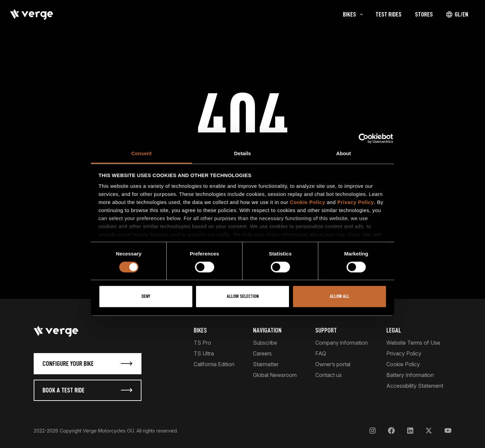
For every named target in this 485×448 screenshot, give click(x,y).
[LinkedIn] (410, 431)
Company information (342, 343)
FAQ (321, 353)
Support (326, 330)
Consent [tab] (142, 153)
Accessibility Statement (415, 386)
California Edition (214, 364)
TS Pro (202, 343)
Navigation (267, 330)
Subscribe (265, 343)
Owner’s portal (333, 364)
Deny (146, 297)
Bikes (200, 330)
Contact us (329, 375)
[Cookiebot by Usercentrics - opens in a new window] (364, 138)
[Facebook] (391, 431)
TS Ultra (204, 353)
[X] (429, 431)
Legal (394, 330)
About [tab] (344, 153)
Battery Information (410, 375)
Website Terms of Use (413, 343)
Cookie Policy (308, 202)
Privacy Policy (355, 202)
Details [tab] (243, 153)
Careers (262, 353)
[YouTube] (448, 431)
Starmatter (266, 364)
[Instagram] (373, 431)
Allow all (339, 297)
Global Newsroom (275, 375)
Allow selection (243, 297)
